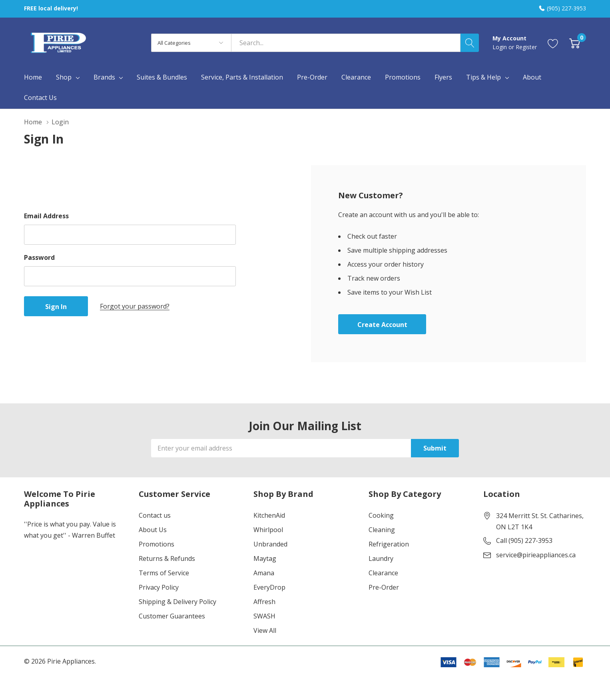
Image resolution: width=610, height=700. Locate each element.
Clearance (383, 573)
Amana (264, 573)
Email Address (46, 216)
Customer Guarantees (172, 616)
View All (265, 630)
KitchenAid (269, 515)
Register (526, 47)
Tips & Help (483, 77)
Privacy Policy (159, 587)
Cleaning (382, 530)
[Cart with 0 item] (575, 43)
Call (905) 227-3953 (524, 540)
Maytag (265, 558)
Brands (104, 77)
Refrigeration (389, 544)
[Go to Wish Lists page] (553, 43)
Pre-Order (384, 587)
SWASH (264, 616)
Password (39, 257)
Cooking (381, 515)
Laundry (381, 558)
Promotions (156, 544)
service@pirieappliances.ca (536, 555)
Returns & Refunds (167, 558)
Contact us (155, 515)
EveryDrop (269, 587)
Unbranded (270, 544)
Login (500, 47)
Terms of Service (164, 573)
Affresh (264, 602)
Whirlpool (268, 530)
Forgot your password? (135, 306)
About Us (153, 530)
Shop (64, 77)
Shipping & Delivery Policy (177, 602)
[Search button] (470, 43)
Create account (382, 325)
